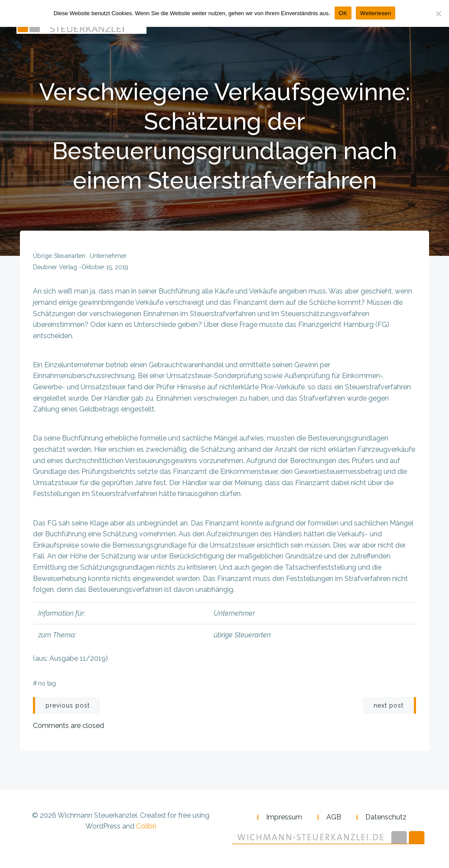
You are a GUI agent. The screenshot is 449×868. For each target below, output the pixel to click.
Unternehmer (108, 256)
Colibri (146, 826)
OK (343, 13)
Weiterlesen (376, 13)
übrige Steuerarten (59, 256)
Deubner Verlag (55, 267)
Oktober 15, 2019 (105, 267)
